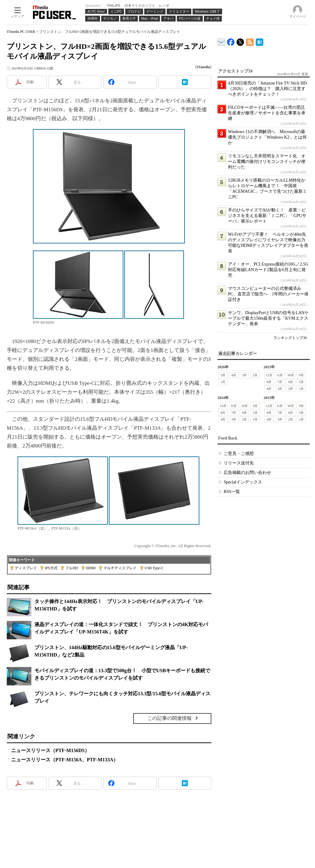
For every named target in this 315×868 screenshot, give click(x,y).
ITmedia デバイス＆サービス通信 (221, 41)
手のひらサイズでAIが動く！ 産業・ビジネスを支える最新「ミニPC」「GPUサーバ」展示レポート (267, 216)
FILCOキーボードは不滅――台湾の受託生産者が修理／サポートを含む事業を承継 (267, 113)
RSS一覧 (232, 492)
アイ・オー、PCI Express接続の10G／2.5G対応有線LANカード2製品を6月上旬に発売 (268, 270)
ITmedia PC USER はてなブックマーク (259, 41)
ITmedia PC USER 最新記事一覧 (250, 41)
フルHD (72, 568)
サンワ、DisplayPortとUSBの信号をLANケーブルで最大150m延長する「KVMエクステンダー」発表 (268, 318)
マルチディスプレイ (120, 568)
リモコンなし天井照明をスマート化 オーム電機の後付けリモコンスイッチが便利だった (267, 162)
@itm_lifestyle (240, 41)
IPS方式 (51, 568)
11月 (280, 375)
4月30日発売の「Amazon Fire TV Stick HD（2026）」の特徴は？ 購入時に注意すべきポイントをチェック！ (267, 89)
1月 (223, 382)
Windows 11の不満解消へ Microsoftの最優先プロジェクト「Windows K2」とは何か (267, 137)
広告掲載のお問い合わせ (247, 473)
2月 (255, 375)
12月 (269, 375)
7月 (280, 382)
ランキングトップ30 (290, 338)
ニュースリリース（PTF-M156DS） (50, 750)
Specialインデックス (243, 482)
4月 (234, 375)
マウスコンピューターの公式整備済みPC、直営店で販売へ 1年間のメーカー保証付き (268, 294)
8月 (269, 382)
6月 (291, 382)
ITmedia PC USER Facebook (231, 41)
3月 (244, 375)
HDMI (91, 568)
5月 (223, 375)
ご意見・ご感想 (239, 454)
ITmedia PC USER (21, 32)
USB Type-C (154, 568)
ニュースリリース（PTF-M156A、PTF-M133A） (65, 760)
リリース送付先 (239, 463)
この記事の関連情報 (169, 718)
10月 (291, 375)
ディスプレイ (26, 568)
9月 (301, 375)
